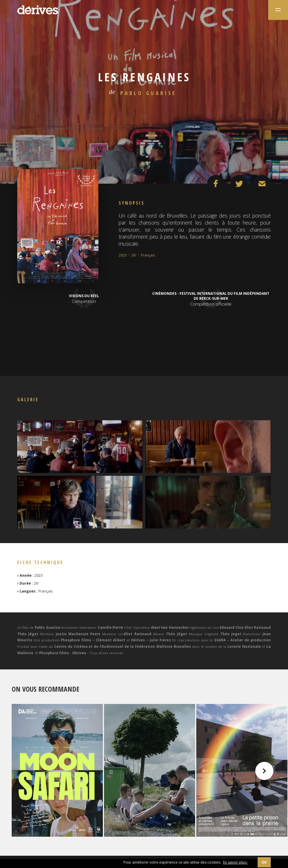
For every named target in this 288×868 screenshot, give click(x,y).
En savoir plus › (235, 862)
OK (264, 862)
